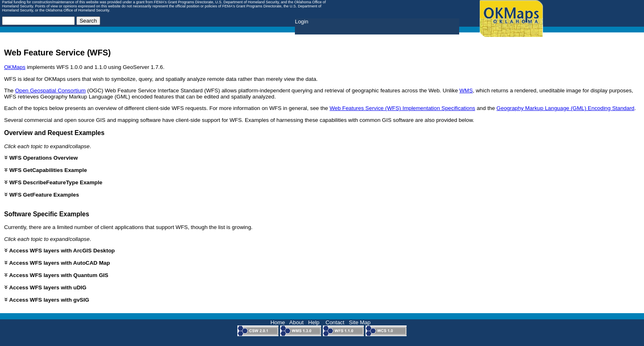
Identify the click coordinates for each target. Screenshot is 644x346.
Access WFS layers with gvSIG (47, 300)
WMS (466, 91)
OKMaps (15, 67)
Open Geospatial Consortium (51, 91)
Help (314, 322)
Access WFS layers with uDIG (45, 288)
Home (278, 322)
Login (302, 22)
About (296, 322)
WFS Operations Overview (41, 158)
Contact (335, 322)
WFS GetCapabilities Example (46, 170)
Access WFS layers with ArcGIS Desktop (59, 251)
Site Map (360, 322)
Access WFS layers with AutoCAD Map (57, 263)
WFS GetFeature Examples (41, 195)
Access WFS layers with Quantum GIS (56, 275)
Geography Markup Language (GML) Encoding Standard (566, 108)
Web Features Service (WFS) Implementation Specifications (402, 108)
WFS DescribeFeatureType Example (53, 182)
